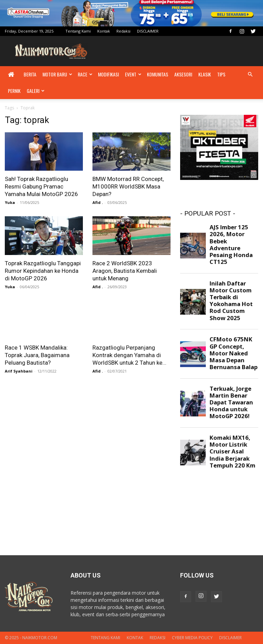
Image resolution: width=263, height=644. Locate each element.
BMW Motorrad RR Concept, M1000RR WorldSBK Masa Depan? (128, 186)
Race (85, 74)
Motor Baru (57, 74)
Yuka (10, 202)
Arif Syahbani (19, 371)
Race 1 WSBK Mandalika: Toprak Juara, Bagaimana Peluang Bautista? (37, 355)
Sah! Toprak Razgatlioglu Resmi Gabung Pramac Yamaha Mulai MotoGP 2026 (41, 186)
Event (133, 74)
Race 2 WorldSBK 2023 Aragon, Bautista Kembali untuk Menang (125, 271)
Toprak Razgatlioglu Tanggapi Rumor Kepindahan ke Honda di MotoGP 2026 (43, 271)
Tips (221, 74)
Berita (30, 74)
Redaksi (123, 31)
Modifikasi (108, 74)
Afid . (98, 202)
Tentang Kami (78, 31)
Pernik (14, 91)
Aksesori (183, 74)
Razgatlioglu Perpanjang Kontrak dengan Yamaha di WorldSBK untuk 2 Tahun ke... (129, 355)
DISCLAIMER (148, 31)
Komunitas (158, 74)
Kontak (104, 31)
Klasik (205, 74)
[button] (250, 75)
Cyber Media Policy (192, 638)
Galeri (36, 91)
